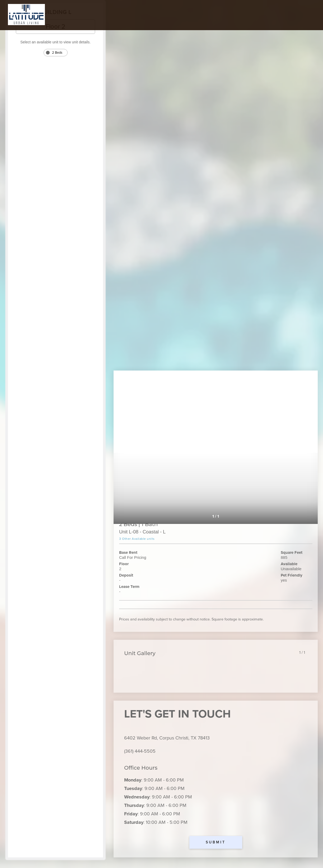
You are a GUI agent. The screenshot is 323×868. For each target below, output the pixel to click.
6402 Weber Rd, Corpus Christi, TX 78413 (167, 738)
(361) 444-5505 (140, 751)
